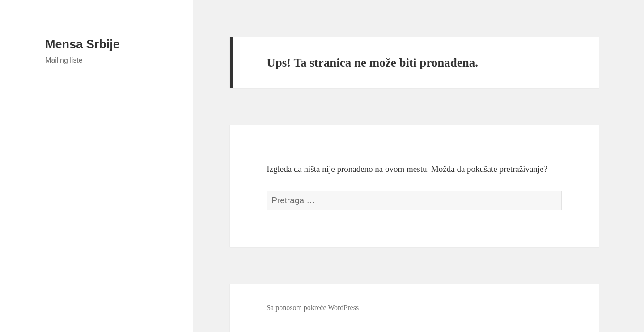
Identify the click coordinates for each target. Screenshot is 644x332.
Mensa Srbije (83, 44)
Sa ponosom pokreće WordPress (313, 308)
